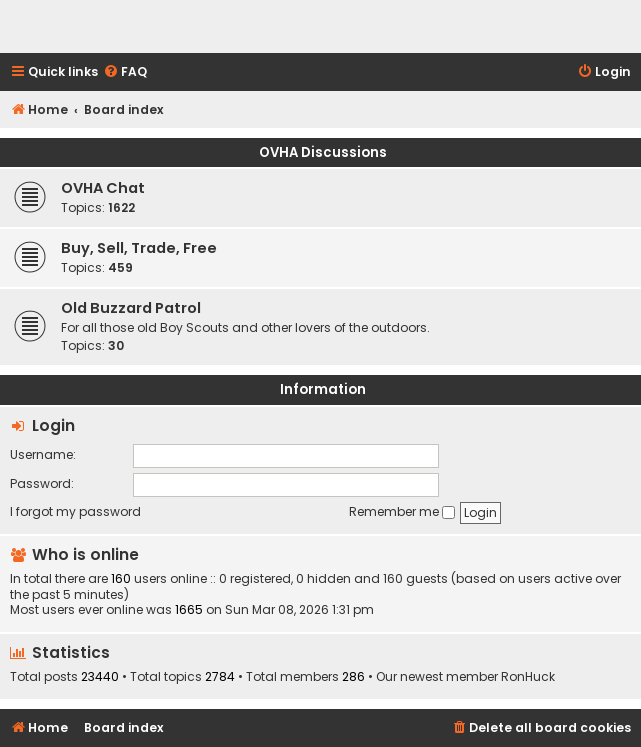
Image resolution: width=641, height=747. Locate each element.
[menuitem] (125, 72)
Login (53, 425)
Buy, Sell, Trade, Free (139, 248)
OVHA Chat (103, 188)
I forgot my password (75, 511)
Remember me (402, 511)
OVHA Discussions (323, 152)
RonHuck (528, 677)
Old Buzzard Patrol (131, 308)
